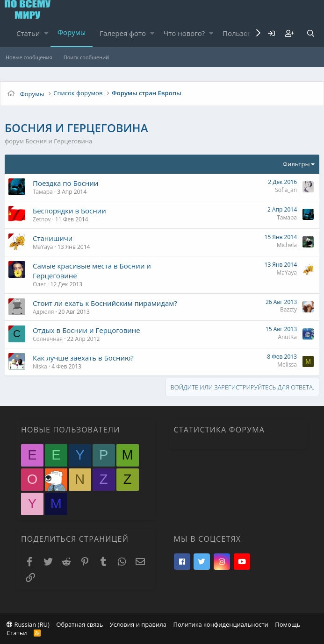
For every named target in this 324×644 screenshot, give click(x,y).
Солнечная (48, 339)
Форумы (72, 32)
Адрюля (43, 312)
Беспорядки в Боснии (69, 211)
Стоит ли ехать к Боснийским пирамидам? (105, 303)
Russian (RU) (28, 624)
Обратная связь (79, 624)
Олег (39, 284)
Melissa (287, 364)
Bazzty (288, 309)
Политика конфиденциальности (220, 624)
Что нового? (184, 33)
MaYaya (43, 247)
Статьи (28, 33)
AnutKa (287, 337)
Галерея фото (123, 33)
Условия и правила (138, 624)
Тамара (43, 192)
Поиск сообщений (86, 57)
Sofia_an (286, 190)
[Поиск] (310, 33)
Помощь (288, 624)
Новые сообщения (29, 57)
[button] (46, 33)
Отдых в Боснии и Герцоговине (86, 330)
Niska (40, 366)
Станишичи (53, 238)
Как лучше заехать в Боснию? (83, 358)
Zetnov (42, 219)
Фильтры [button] (296, 164)
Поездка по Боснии (65, 183)
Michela (287, 245)
